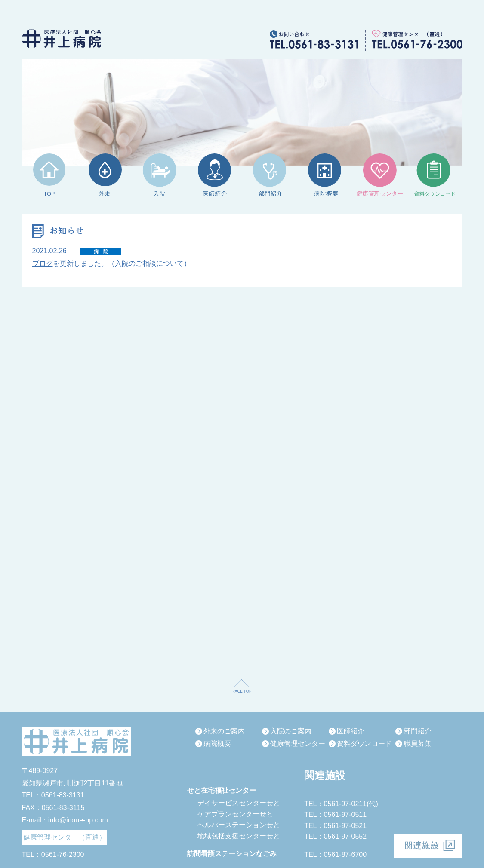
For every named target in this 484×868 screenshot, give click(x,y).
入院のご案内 (291, 731)
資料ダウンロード (364, 744)
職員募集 (418, 744)
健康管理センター (298, 744)
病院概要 (217, 744)
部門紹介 (418, 731)
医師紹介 (351, 731)
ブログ (43, 263)
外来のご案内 (224, 731)
